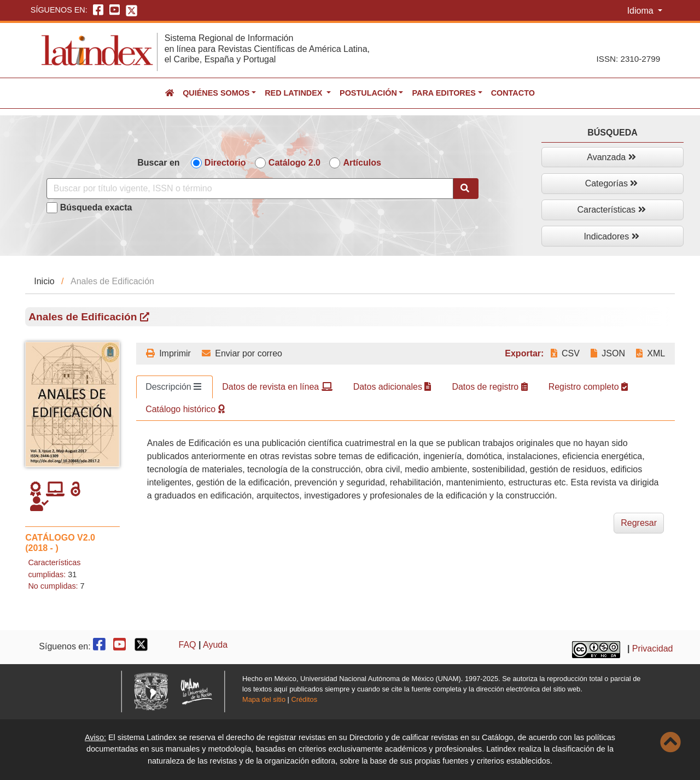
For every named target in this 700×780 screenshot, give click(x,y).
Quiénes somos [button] (216, 93)
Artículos (362, 163)
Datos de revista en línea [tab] (277, 387)
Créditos (304, 699)
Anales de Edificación (89, 317)
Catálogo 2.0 (294, 163)
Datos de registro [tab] (489, 387)
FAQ (188, 645)
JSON (608, 353)
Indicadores (611, 236)
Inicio (44, 281)
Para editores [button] (444, 93)
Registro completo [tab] (588, 387)
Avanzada (611, 157)
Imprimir (168, 353)
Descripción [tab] (173, 387)
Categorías (612, 183)
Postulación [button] (368, 93)
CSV (565, 353)
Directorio (225, 163)
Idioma (641, 11)
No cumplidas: (53, 586)
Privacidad (653, 649)
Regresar (639, 523)
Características (611, 210)
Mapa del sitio (264, 699)
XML (651, 353)
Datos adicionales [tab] (392, 387)
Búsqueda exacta (96, 207)
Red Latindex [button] (294, 93)
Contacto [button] (513, 93)
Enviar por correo (242, 353)
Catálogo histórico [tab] (185, 409)
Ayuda (215, 645)
